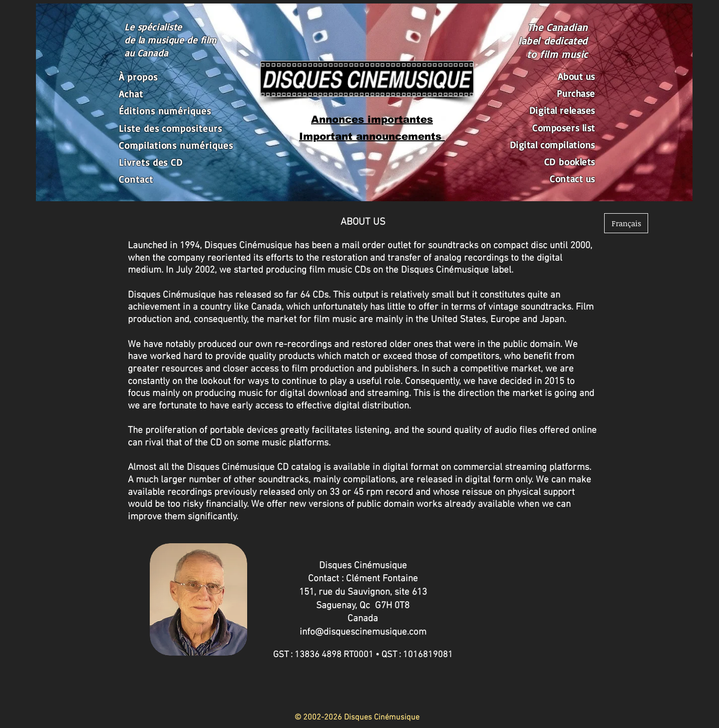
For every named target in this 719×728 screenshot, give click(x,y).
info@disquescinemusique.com (363, 632)
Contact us (572, 179)
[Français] (626, 223)
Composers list (564, 128)
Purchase (576, 93)
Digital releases (562, 110)
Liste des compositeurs (171, 128)
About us (576, 76)
